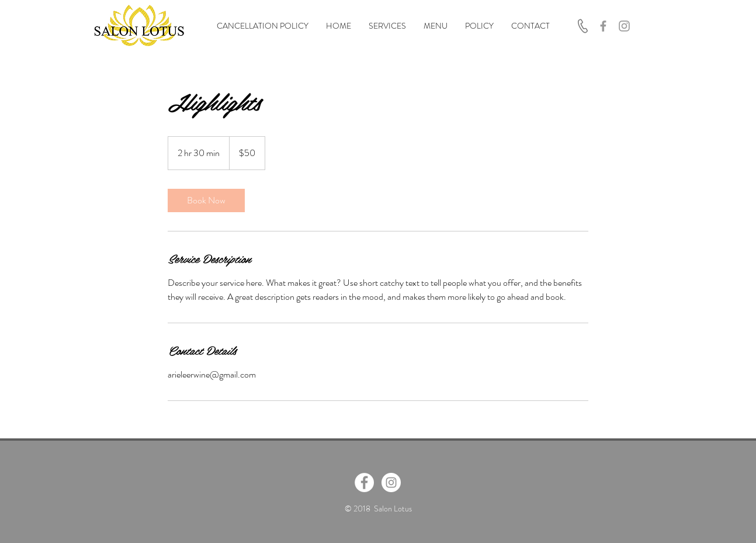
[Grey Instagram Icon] (624, 26)
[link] (206, 200)
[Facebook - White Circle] (364, 483)
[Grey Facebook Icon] (603, 26)
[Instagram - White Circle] (391, 483)
